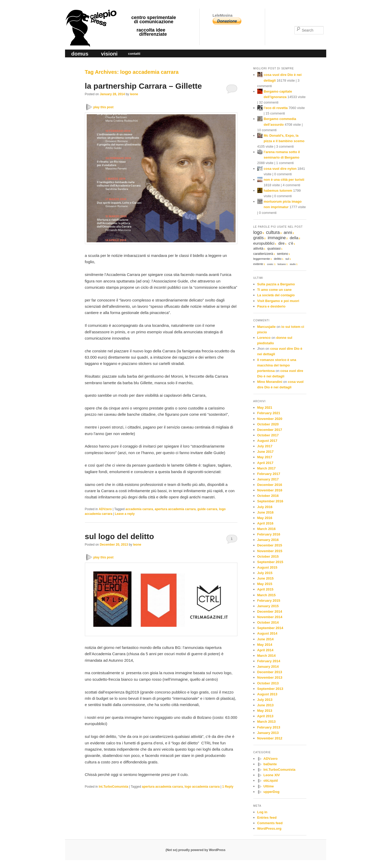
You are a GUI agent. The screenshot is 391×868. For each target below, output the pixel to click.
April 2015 (265, 589)
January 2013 (268, 733)
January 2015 (268, 606)
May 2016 (265, 518)
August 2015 (267, 567)
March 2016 (267, 529)
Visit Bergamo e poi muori (278, 301)
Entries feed (267, 818)
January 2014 (268, 667)
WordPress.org (269, 828)
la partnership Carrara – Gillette (144, 86)
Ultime (269, 786)
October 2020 (268, 424)
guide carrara (207, 509)
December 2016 (270, 485)
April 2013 (265, 716)
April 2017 (265, 463)
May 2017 (265, 457)
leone (134, 94)
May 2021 (265, 408)
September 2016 (270, 501)
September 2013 (270, 689)
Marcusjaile (267, 327)
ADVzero (105, 509)
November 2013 (270, 677)
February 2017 (269, 474)
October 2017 (268, 435)
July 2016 (265, 507)
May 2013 (265, 711)
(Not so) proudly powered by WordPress (196, 850)
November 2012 (270, 738)
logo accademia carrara (202, 787)
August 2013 (267, 694)
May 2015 (265, 584)
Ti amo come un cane (275, 290)
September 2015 (270, 562)
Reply (228, 787)
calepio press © (90, 17)
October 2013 (268, 683)
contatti (134, 54)
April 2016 (265, 523)
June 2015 (265, 578)
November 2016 (270, 490)
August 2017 (267, 441)
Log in (262, 812)
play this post (103, 107)
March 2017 (267, 468)
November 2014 (270, 617)
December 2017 (270, 430)
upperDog (272, 792)
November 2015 (270, 551)
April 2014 (265, 650)
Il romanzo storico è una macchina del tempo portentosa (277, 365)
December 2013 (270, 672)
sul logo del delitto (119, 536)
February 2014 (269, 661)
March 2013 (267, 722)
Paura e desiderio (271, 306)
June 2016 (265, 512)
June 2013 (265, 705)
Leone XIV (272, 775)
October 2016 (268, 496)
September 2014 (270, 628)
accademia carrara (139, 509)
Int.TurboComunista (113, 787)
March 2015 (267, 595)
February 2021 (269, 413)
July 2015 (265, 573)
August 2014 (267, 633)
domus (80, 54)
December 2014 (270, 611)
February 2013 (269, 727)
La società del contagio (276, 295)
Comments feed (270, 823)
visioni (109, 54)
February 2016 (269, 534)
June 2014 (265, 639)
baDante (270, 764)
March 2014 (267, 656)
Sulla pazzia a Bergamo (276, 284)
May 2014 (265, 645)
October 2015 (268, 556)
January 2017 (268, 479)
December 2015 (270, 545)
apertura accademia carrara (175, 509)
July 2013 (265, 700)
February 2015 (269, 601)
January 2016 (268, 540)
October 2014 (268, 622)
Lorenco (264, 338)
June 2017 (265, 452)
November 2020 (270, 419)
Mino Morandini (270, 382)
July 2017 (265, 446)
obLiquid (271, 780)
